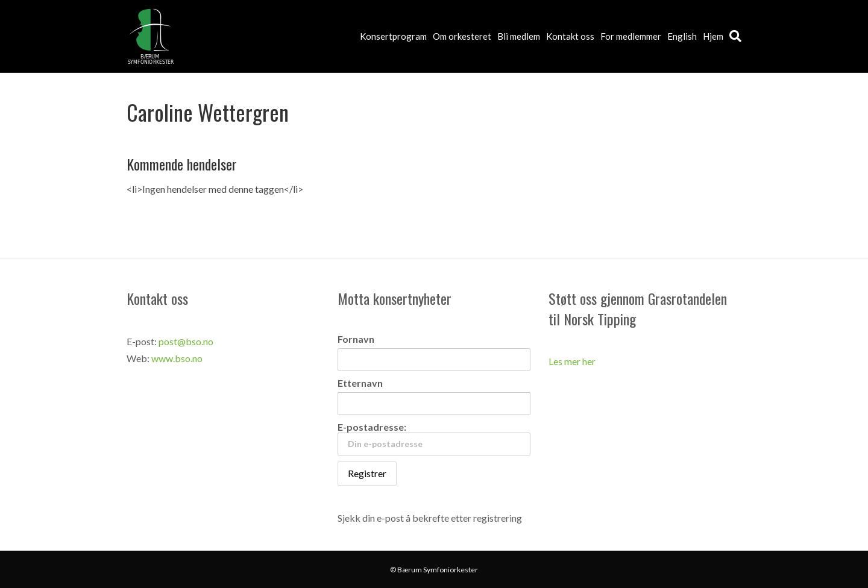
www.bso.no (177, 358)
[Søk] (734, 36)
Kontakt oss (570, 36)
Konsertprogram (393, 36)
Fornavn (356, 339)
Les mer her (572, 361)
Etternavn (360, 383)
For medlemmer (631, 36)
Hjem (713, 36)
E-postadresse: (434, 438)
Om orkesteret (462, 36)
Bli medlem (519, 36)
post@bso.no (186, 341)
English (682, 36)
